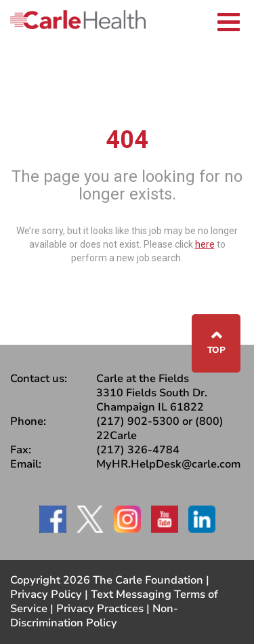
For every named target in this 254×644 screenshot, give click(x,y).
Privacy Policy (46, 594)
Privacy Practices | (104, 609)
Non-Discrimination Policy (94, 616)
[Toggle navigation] (229, 20)
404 (127, 140)
